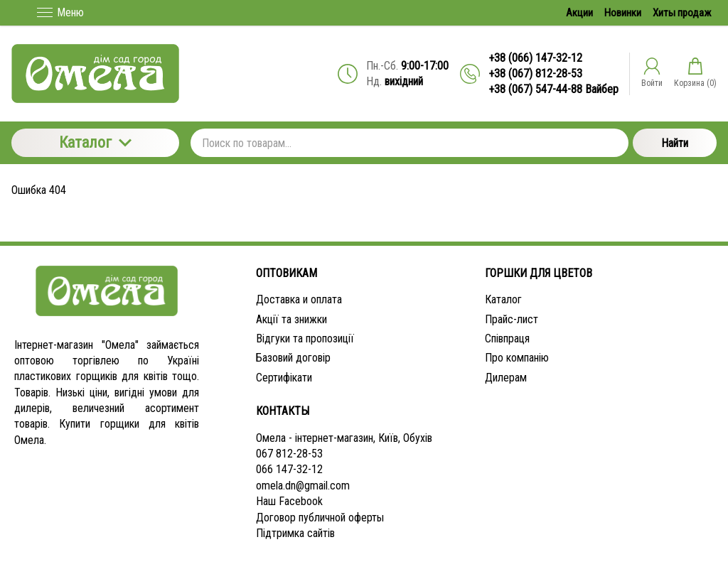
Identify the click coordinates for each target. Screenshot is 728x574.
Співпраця (507, 339)
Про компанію (517, 358)
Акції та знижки (291, 319)
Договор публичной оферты (320, 518)
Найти (675, 143)
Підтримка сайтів (295, 533)
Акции (579, 13)
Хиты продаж (682, 13)
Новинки (623, 13)
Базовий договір (293, 358)
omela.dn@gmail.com (303, 486)
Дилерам (506, 378)
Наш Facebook (289, 501)
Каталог (95, 142)
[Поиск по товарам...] (409, 143)
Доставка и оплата (299, 299)
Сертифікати (284, 378)
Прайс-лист (512, 319)
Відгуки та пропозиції (305, 339)
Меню (60, 12)
